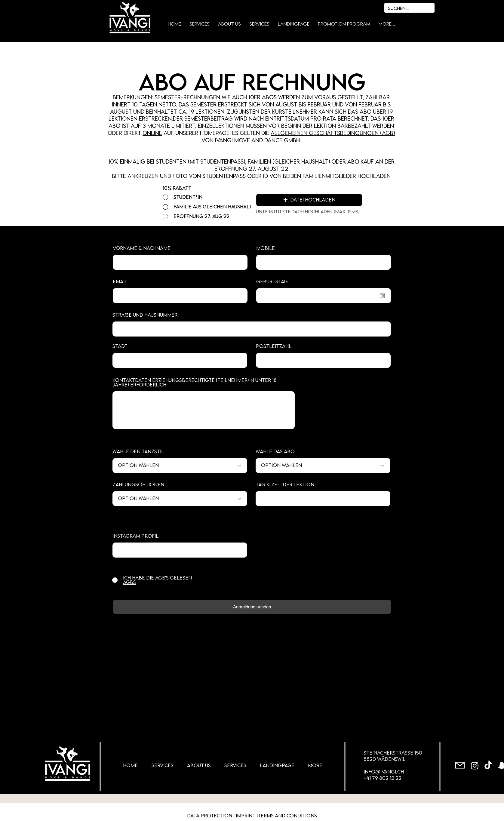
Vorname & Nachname (142, 248)
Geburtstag (272, 282)
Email (120, 282)
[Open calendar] (382, 296)
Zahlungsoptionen (138, 485)
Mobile (266, 248)
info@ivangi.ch (384, 772)
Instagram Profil (135, 536)
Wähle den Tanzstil (138, 452)
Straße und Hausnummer (145, 315)
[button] (309, 200)
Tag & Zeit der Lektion (285, 485)
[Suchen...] (401, 8)
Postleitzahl (274, 346)
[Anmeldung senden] (252, 607)
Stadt (120, 346)
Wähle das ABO (275, 452)
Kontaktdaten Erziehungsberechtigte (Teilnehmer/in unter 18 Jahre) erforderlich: (195, 383)
